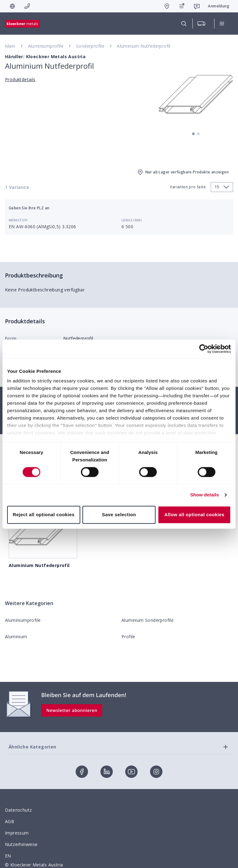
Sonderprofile (90, 46)
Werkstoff (18, 220)
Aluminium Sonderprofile (148, 620)
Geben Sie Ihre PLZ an (29, 208)
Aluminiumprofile (46, 46)
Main (10, 46)
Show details (205, 495)
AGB (10, 821)
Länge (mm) (132, 220)
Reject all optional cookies (44, 515)
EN (8, 856)
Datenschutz (18, 810)
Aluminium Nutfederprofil (144, 46)
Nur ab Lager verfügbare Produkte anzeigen (183, 172)
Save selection (119, 515)
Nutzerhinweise (21, 844)
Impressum (17, 833)
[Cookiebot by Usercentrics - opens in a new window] (204, 349)
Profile (128, 637)
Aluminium (16, 637)
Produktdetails (20, 79)
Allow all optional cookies (194, 515)
